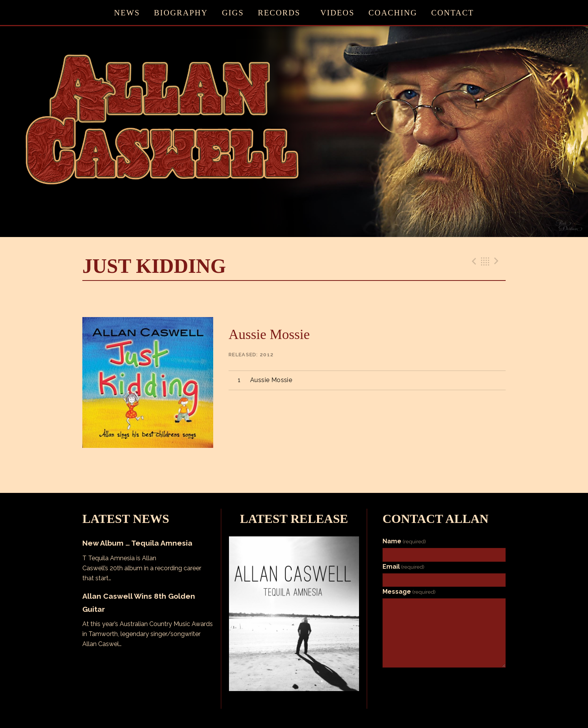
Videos (337, 13)
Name (404, 541)
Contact (453, 13)
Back (485, 261)
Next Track (498, 261)
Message (409, 592)
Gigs (233, 13)
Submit (401, 675)
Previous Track (473, 261)
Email (403, 567)
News (127, 13)
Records (279, 13)
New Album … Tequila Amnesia (137, 543)
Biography (181, 13)
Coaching (393, 13)
